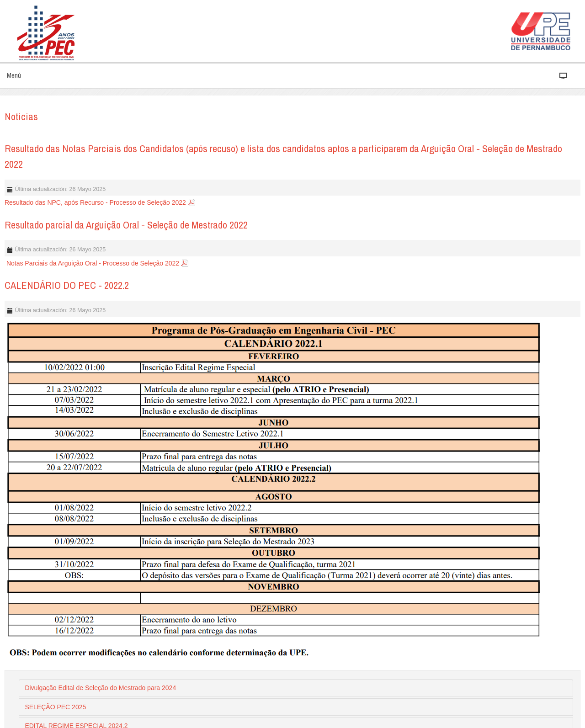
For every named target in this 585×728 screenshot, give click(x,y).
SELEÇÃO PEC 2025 (55, 707)
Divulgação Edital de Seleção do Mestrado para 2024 (100, 688)
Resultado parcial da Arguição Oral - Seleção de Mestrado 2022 (126, 225)
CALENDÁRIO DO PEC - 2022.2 (67, 285)
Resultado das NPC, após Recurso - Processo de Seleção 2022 (95, 202)
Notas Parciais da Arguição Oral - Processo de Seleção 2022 (92, 263)
